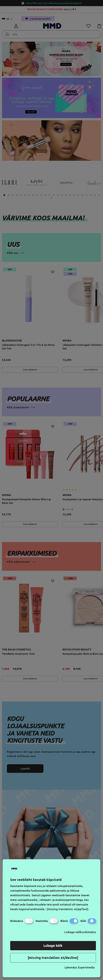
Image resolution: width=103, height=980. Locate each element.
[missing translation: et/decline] (53, 958)
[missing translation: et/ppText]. (68, 909)
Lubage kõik (53, 946)
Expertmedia (86, 967)
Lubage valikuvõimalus (80, 932)
